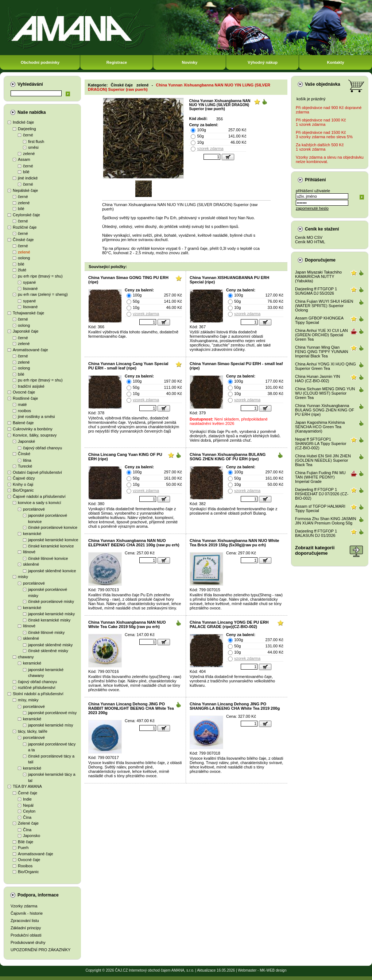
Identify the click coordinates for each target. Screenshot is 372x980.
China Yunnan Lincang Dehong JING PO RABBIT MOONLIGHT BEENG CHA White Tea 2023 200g (131, 708)
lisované (30, 288)
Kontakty (335, 62)
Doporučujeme (320, 260)
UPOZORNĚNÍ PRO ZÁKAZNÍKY (40, 950)
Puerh (23, 848)
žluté (22, 270)
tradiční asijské (31, 386)
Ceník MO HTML (310, 242)
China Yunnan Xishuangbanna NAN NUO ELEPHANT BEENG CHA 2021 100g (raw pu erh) (134, 543)
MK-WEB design (273, 970)
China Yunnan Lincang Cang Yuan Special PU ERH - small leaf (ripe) (128, 366)
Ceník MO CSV (309, 237)
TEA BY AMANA (27, 786)
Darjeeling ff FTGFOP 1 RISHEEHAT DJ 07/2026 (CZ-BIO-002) (322, 494)
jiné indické (28, 178)
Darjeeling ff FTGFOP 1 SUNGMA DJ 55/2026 (316, 291)
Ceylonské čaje (26, 215)
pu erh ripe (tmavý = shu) (40, 276)
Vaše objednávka (323, 84)
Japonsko (32, 836)
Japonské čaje (26, 331)
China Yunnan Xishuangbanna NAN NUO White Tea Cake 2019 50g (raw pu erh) (127, 624)
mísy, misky (28, 700)
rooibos (24, 411)
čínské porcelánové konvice (53, 527)
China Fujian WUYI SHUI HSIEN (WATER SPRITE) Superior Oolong (324, 306)
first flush (36, 142)
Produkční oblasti (26, 935)
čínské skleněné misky (48, 651)
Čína (27, 817)
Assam (24, 159)
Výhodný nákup (263, 62)
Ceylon (29, 811)
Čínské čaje (23, 240)
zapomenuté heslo (312, 208)
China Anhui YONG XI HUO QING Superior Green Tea (325, 366)
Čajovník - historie (27, 913)
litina (27, 460)
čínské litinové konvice (48, 558)
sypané (29, 282)
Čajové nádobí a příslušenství (39, 496)
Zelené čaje (28, 823)
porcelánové (34, 509)
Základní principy (26, 928)
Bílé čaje (26, 842)
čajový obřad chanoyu (42, 448)
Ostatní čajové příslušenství (37, 472)
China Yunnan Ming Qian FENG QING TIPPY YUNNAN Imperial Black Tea (321, 352)
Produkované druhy (28, 942)
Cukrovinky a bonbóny (33, 429)
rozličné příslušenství (37, 687)
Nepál (28, 805)
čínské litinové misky (46, 632)
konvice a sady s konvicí (40, 503)
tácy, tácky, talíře (33, 731)
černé (28, 135)
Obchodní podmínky (40, 62)
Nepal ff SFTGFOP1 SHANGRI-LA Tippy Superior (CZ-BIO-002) (321, 443)
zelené (29, 154)
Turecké (25, 466)
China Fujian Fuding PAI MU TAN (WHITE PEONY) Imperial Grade (320, 477)
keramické (32, 534)
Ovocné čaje (24, 392)
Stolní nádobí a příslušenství (38, 694)
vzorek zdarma (210, 148)
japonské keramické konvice (53, 540)
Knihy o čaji (23, 484)
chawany (26, 657)
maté (22, 404)
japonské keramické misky (51, 614)
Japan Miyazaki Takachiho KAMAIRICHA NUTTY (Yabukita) (318, 276)
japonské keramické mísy (51, 725)
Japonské (26, 441)
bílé (26, 172)
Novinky (190, 62)
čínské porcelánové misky (51, 601)
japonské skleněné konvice (52, 571)
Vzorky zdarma (24, 906)
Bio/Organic (23, 490)
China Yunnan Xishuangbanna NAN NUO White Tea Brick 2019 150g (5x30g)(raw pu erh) (234, 543)
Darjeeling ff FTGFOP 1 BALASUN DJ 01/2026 (316, 533)
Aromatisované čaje (30, 350)
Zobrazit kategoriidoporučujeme (315, 550)
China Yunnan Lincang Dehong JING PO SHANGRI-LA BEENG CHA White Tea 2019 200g (235, 706)
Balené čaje (23, 423)
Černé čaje (28, 793)
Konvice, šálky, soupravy (35, 435)
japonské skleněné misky (50, 645)
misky (23, 577)
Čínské (24, 454)
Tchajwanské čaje (28, 313)
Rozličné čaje (25, 227)
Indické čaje (23, 122)
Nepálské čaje (25, 190)
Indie (27, 799)
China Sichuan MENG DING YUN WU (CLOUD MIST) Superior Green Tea (325, 393)
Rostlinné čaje (25, 398)
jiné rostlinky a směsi (36, 417)
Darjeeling (27, 129)
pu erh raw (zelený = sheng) (43, 294)
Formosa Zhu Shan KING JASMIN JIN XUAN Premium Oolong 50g (326, 521)
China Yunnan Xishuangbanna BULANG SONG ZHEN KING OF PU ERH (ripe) (228, 457)
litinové (29, 552)
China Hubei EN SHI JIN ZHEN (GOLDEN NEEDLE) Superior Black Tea (323, 460)
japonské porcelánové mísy (52, 713)
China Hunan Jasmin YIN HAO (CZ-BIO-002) (317, 379)
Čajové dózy (24, 478)
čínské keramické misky (49, 620)
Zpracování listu (25, 921)
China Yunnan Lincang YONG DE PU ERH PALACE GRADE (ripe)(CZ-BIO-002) (229, 624)
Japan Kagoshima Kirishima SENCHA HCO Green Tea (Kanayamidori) (320, 427)
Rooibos (25, 866)
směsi (33, 147)
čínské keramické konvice (51, 546)
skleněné (31, 564)
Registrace (117, 62)
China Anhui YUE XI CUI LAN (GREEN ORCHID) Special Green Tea (321, 335)
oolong (24, 258)
